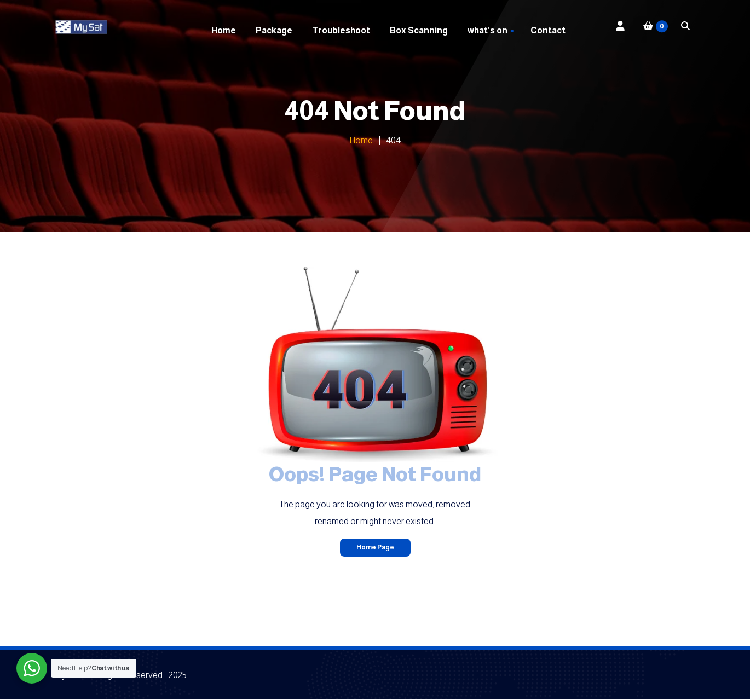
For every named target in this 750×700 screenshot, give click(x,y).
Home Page (375, 547)
